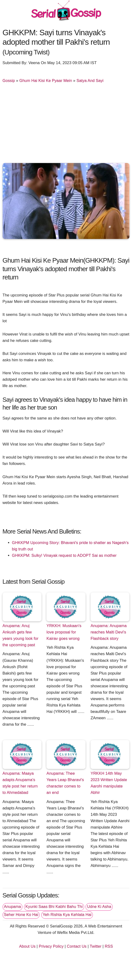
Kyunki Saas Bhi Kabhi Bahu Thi (54, 907)
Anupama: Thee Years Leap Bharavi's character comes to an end (65, 783)
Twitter (96, 946)
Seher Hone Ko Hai (21, 915)
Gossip (9, 81)
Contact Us (77, 946)
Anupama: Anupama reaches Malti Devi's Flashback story (109, 632)
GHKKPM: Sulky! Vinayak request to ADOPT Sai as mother (64, 555)
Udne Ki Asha (99, 907)
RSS (109, 946)
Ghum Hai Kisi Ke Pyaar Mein (46, 81)
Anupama (12, 907)
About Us (27, 946)
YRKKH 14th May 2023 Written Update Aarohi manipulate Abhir (109, 783)
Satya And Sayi (90, 81)
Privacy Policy (51, 946)
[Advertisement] (66, 125)
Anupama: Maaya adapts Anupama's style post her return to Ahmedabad (20, 783)
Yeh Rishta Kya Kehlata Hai (67, 915)
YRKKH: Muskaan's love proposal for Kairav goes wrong (64, 632)
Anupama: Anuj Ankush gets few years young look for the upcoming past (21, 635)
